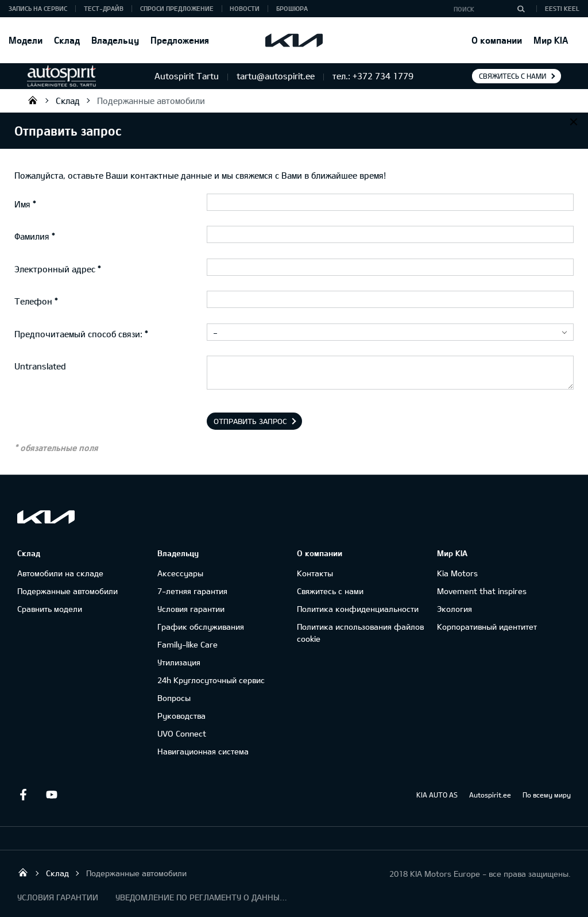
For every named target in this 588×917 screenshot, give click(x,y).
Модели (26, 40)
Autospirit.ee (490, 795)
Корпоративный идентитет (487, 627)
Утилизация (179, 662)
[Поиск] (521, 9)
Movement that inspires (482, 591)
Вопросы (174, 698)
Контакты (315, 573)
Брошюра (292, 8)
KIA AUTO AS (437, 795)
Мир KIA (551, 40)
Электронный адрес (55, 269)
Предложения (180, 40)
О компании (497, 40)
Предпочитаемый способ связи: (78, 334)
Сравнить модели (50, 609)
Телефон (33, 301)
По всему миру (547, 795)
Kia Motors (457, 573)
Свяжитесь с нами (512, 76)
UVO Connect (182, 733)
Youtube (52, 795)
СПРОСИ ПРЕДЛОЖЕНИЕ (177, 8)
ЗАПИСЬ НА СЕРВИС (38, 8)
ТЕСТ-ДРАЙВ (104, 8)
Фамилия (32, 236)
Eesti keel (562, 8)
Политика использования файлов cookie (360, 633)
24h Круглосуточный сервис (211, 680)
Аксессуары (180, 573)
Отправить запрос (250, 421)
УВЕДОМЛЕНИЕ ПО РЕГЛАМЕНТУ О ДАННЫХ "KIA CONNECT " (202, 897)
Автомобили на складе (60, 573)
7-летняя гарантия (192, 591)
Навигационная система (203, 751)
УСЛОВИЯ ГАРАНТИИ (58, 897)
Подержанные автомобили (151, 101)
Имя (22, 204)
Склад (67, 40)
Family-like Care (187, 644)
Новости (245, 8)
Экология (454, 609)
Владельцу (115, 40)
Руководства (181, 716)
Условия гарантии (191, 609)
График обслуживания (201, 627)
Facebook (23, 795)
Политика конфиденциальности (358, 609)
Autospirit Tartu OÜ (33, 100)
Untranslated (40, 366)
